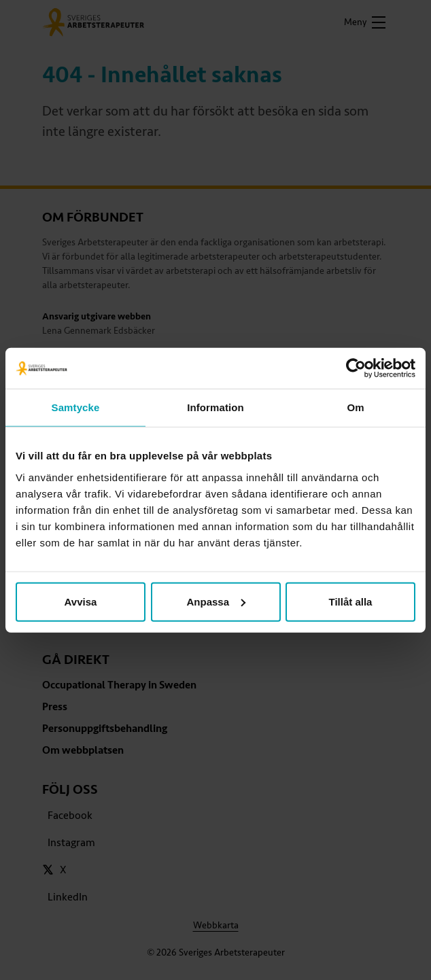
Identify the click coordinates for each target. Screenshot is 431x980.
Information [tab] (215, 407)
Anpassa (216, 601)
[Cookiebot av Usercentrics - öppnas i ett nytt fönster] (356, 368)
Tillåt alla (351, 601)
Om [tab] (355, 407)
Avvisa (81, 601)
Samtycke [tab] (76, 407)
